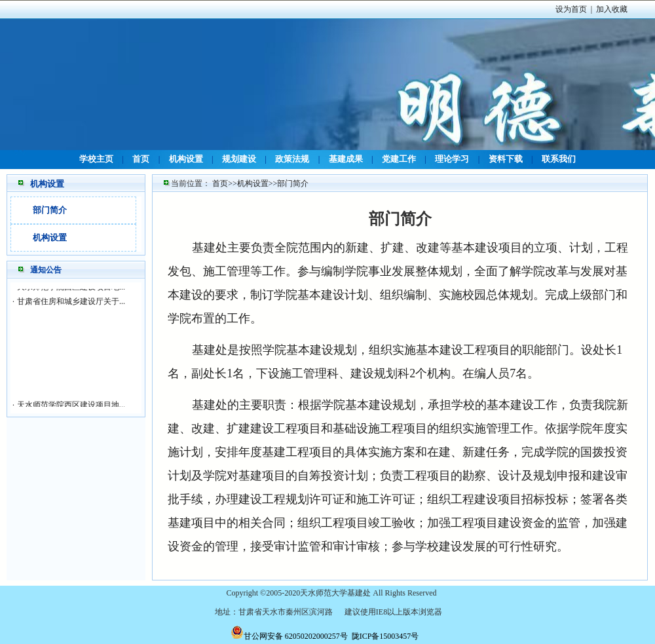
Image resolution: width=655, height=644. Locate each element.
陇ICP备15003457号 (385, 636)
